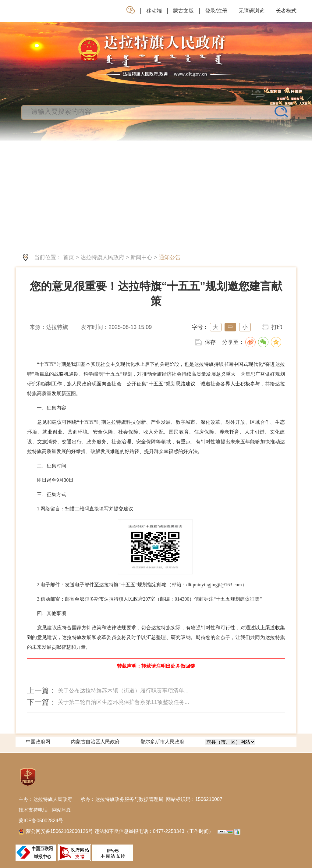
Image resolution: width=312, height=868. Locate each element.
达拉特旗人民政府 (102, 257)
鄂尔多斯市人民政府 (162, 742)
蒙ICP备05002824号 (41, 821)
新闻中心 (141, 257)
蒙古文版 (183, 11)
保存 (210, 342)
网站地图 (62, 810)
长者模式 (286, 11)
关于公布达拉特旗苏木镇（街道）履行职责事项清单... (123, 691)
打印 (277, 327)
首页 (69, 257)
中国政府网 (38, 742)
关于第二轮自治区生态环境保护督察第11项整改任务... (124, 702)
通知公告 (170, 257)
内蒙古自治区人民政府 (95, 742)
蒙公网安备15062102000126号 (56, 831)
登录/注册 (216, 11)
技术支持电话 (33, 810)
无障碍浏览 (252, 11)
